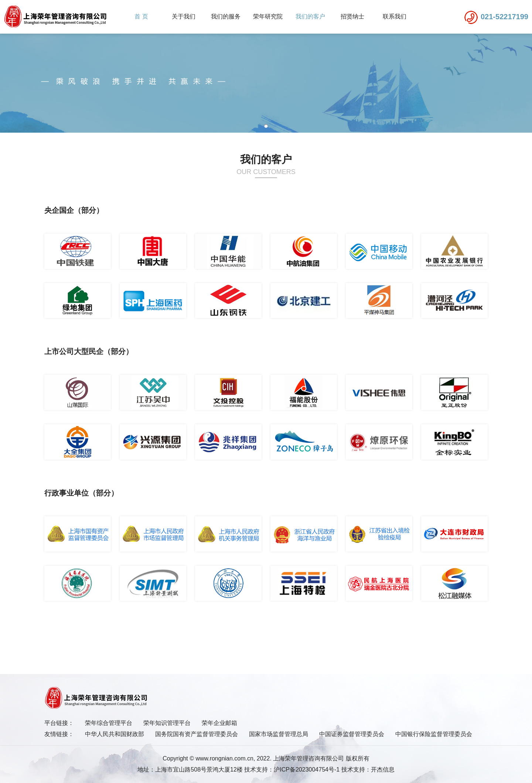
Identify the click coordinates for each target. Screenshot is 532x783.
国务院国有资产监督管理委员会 (197, 734)
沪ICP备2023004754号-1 (307, 770)
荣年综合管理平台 (109, 723)
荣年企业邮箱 (219, 723)
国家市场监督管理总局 (279, 734)
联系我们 (395, 16)
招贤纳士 (352, 16)
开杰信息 (383, 770)
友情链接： (59, 734)
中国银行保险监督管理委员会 (434, 734)
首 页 (141, 16)
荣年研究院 (268, 16)
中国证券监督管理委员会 (352, 734)
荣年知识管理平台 (167, 723)
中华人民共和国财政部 (115, 734)
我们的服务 (226, 16)
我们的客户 (310, 16)
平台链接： (59, 723)
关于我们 (184, 16)
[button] (266, 126)
